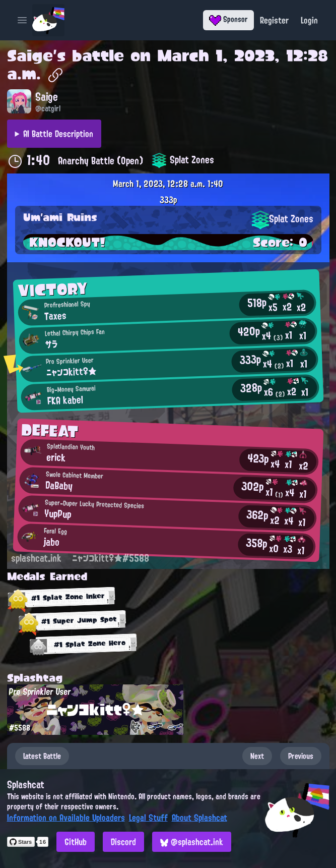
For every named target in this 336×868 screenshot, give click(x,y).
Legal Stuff (148, 818)
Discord (123, 842)
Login (309, 20)
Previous (301, 756)
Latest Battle (42, 756)
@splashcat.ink (192, 842)
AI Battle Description (58, 134)
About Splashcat (199, 818)
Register (274, 20)
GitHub (76, 842)
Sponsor (228, 19)
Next (257, 756)
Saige (30, 55)
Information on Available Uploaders (66, 818)
